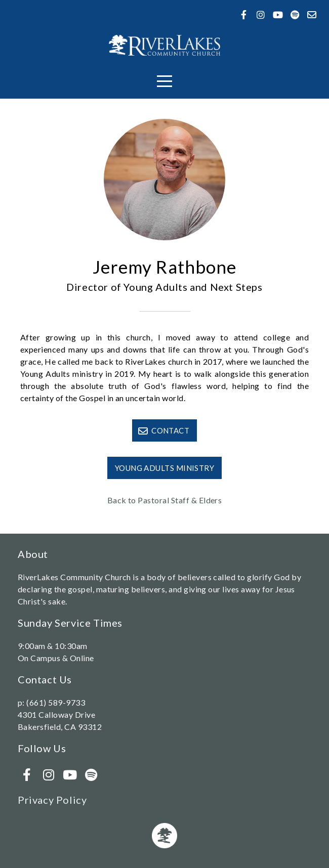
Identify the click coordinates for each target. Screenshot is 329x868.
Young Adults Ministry (164, 468)
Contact (163, 430)
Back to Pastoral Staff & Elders (165, 500)
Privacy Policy (52, 800)
